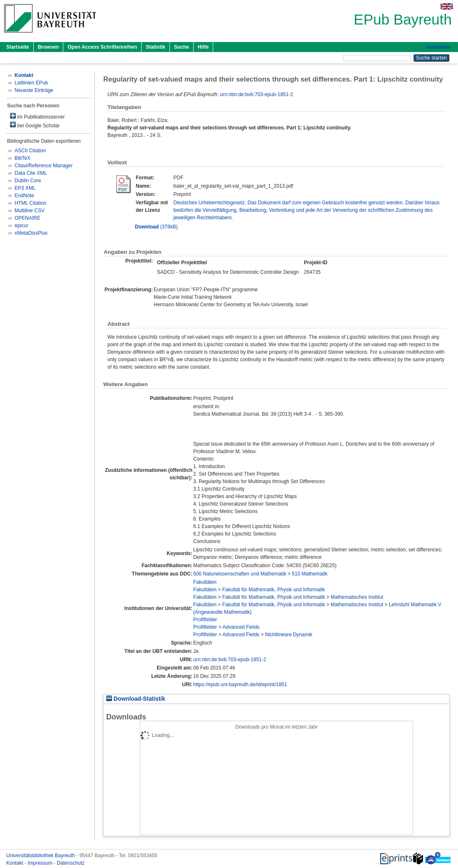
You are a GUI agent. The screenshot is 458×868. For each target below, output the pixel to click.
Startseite (18, 47)
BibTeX (22, 158)
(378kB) (156, 227)
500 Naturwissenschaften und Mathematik (240, 574)
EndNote (24, 196)
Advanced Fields (241, 627)
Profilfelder (205, 620)
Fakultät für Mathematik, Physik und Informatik (274, 590)
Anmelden (438, 47)
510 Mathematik (310, 574)
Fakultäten (205, 582)
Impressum (41, 863)
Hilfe (203, 47)
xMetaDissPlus (31, 233)
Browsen (49, 47)
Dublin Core (28, 181)
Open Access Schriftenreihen (102, 47)
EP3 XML (25, 188)
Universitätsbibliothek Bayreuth (41, 856)
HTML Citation (30, 203)
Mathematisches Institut (357, 597)
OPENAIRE (27, 218)
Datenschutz (71, 863)
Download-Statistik (136, 699)
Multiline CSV (30, 211)
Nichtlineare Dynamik (289, 635)
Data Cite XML (31, 173)
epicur (21, 226)
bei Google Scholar (35, 125)
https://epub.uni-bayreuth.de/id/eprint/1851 (240, 684)
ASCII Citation (30, 151)
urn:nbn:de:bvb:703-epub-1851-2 (256, 94)
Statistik (156, 47)
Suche (182, 47)
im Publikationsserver (37, 116)
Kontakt (15, 863)
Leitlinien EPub (31, 83)
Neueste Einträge (34, 90)
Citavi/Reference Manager (44, 166)
